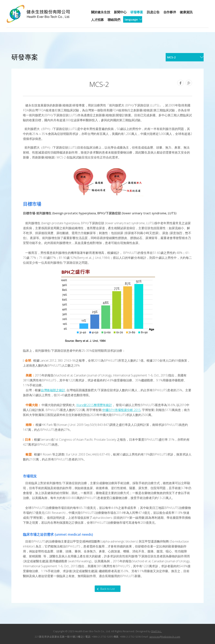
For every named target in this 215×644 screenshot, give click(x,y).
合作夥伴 (170, 12)
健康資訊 (186, 12)
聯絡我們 (114, 20)
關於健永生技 (101, 12)
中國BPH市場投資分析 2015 (122, 410)
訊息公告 (153, 12)
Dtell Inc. (157, 631)
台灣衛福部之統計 (53, 390)
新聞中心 (120, 12)
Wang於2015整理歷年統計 (94, 405)
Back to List (108, 589)
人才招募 (97, 20)
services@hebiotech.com (165, 637)
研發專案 (137, 12)
